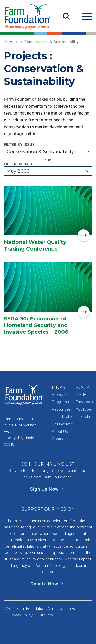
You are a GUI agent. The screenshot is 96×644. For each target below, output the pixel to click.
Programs (60, 402)
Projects (59, 394)
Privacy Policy (21, 615)
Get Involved (63, 424)
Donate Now (48, 584)
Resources (61, 409)
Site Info (46, 615)
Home (9, 42)
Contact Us (62, 439)
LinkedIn (83, 417)
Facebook (84, 402)
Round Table (63, 417)
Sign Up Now (48, 489)
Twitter (82, 394)
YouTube (83, 409)
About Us (60, 432)
